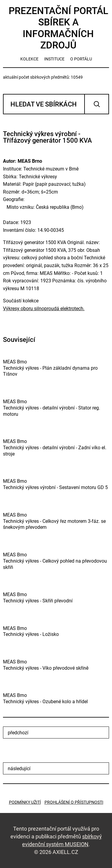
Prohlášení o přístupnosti (74, 802)
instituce (54, 59)
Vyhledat (97, 104)
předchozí (18, 733)
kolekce (29, 59)
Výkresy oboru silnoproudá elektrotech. (44, 309)
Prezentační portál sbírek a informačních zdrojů (58, 28)
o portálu (81, 59)
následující (19, 769)
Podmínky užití (25, 802)
